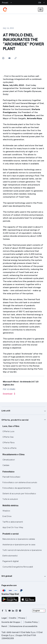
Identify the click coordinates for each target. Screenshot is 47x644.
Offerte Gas (8, 437)
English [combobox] (37, 611)
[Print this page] (3, 58)
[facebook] (3, 611)
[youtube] (10, 611)
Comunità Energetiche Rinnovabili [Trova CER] (18, 567)
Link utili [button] (6, 411)
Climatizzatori (9, 460)
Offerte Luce (8, 431)
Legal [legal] (4, 618)
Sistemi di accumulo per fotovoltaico (19, 494)
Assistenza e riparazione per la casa (19, 545)
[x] (6, 611)
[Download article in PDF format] (24, 394)
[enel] (5, 9)
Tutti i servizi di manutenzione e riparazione (22, 550)
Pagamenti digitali (11, 561)
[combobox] (39, 611)
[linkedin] (13, 611)
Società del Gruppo (11, 622)
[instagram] (17, 611)
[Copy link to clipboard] (16, 58)
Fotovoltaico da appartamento (17, 488)
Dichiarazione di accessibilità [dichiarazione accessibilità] (23, 626)
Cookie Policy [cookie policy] (31, 622)
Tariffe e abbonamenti (13, 522)
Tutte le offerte (9, 448)
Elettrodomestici (10, 556)
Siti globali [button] (7, 576)
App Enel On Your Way (13, 527)
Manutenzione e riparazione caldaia (19, 539)
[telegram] (20, 611)
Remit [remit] (4, 626)
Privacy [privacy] (22, 618)
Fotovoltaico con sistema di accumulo (20, 482)
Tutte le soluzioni (10, 499)
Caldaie (6, 465)
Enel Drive (7, 516)
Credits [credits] (13, 618)
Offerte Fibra (8, 442)
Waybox (6, 511)
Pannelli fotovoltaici (11, 477)
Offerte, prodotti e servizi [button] (15, 420)
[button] (9, 58)
